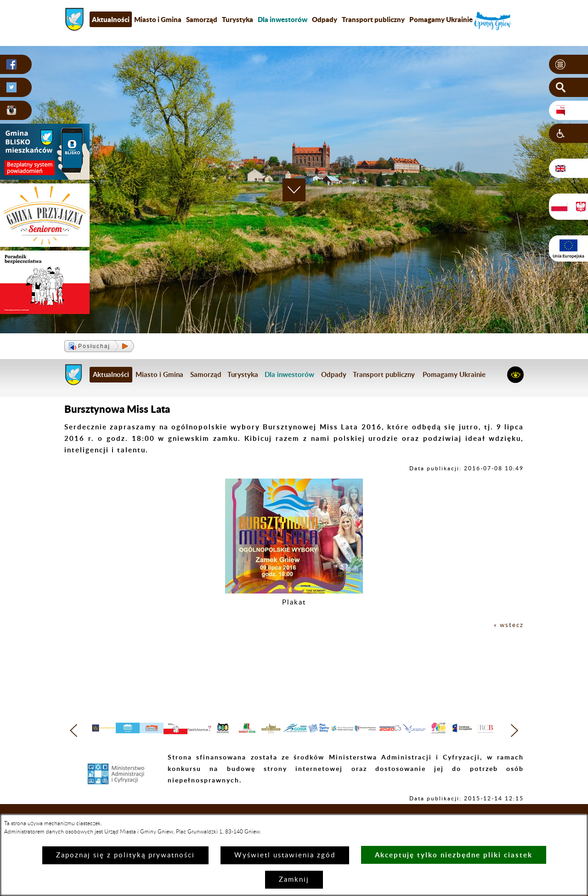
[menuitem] (283, 19)
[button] (568, 65)
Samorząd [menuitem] (202, 19)
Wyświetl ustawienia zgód (285, 855)
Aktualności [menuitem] (111, 19)
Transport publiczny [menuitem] (373, 19)
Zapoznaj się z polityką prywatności (125, 855)
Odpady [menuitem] (325, 19)
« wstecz (507, 625)
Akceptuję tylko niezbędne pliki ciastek (454, 855)
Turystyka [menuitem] (237, 19)
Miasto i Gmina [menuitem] (158, 19)
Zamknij (294, 880)
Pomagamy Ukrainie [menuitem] (441, 19)
